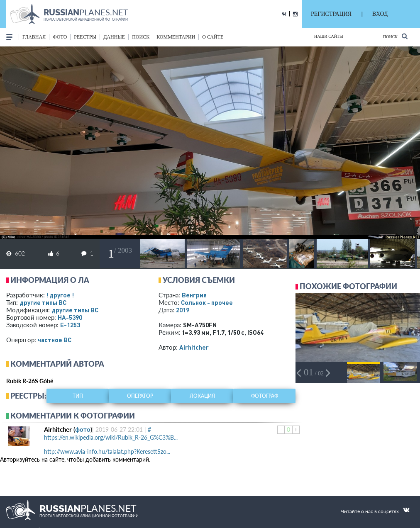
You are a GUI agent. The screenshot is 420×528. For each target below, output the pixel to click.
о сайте (213, 37)
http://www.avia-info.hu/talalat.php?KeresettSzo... (107, 451)
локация (202, 396)
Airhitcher (194, 347)
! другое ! (60, 295)
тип (78, 396)
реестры (85, 37)
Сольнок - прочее (207, 302)
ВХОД (380, 14)
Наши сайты (329, 36)
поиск (141, 37)
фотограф (265, 396)
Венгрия (194, 295)
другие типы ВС (43, 302)
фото (60, 37)
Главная (34, 37)
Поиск (395, 36)
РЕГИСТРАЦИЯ (331, 14)
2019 (183, 310)
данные (114, 37)
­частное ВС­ (55, 340)
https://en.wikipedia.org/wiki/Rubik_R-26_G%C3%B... (111, 437)
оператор (140, 396)
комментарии (176, 37)
